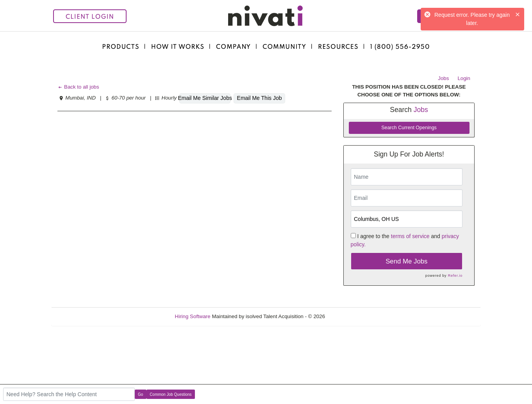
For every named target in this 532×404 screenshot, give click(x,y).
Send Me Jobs (406, 261)
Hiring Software (193, 316)
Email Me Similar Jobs (205, 98)
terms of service (410, 236)
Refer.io (455, 276)
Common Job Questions (170, 394)
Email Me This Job (260, 98)
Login (464, 78)
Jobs (443, 78)
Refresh (348, 316)
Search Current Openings (409, 128)
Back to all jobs (78, 87)
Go (140, 394)
